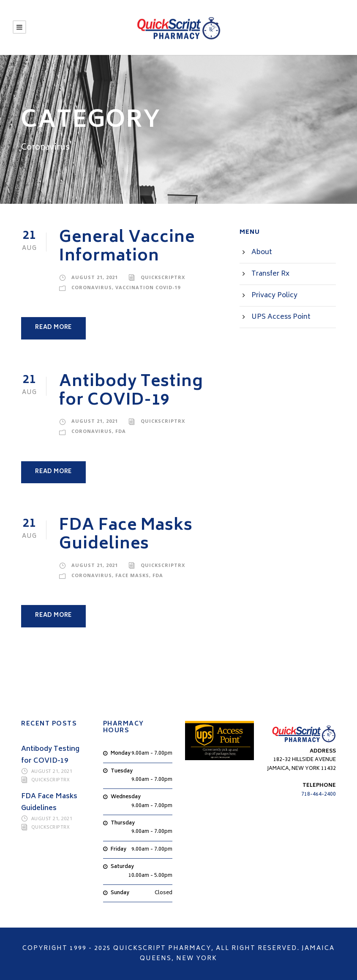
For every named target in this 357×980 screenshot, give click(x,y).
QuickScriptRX (163, 277)
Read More (53, 328)
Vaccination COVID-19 (148, 287)
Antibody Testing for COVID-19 (131, 392)
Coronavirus (92, 287)
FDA (121, 431)
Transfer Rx (270, 274)
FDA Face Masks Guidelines (126, 535)
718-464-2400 (319, 795)
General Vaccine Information (127, 248)
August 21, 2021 (95, 277)
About (262, 252)
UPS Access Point (281, 317)
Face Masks (132, 575)
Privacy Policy (274, 296)
